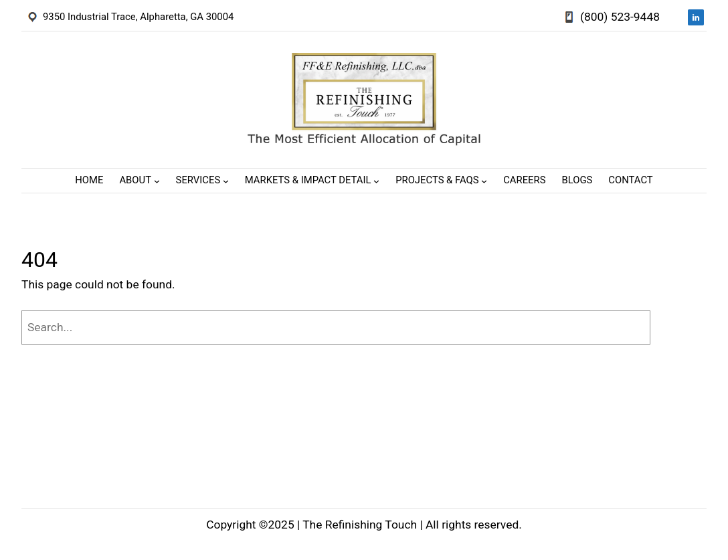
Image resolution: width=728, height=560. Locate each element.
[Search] (682, 328)
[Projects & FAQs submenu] (484, 181)
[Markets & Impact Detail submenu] (376, 181)
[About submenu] (157, 181)
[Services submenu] (226, 181)
